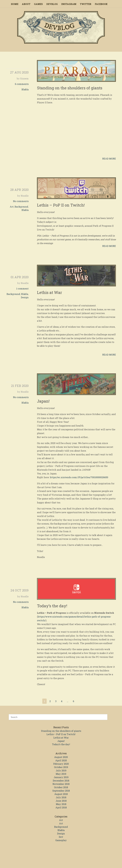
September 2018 (61, 791)
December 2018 (61, 781)
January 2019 (61, 777)
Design (25, 297)
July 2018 (61, 797)
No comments (21, 201)
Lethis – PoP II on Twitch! (61, 205)
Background (21, 207)
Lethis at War (50, 292)
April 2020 (61, 760)
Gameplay (61, 840)
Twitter (86, 4)
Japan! (43, 401)
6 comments (22, 84)
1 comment (22, 289)
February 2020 (61, 764)
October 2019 (61, 767)
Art (12, 207)
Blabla (25, 89)
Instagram (69, 4)
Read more (109, 159)
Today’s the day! (52, 606)
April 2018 (61, 807)
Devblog (52, 4)
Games (38, 4)
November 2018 (61, 784)
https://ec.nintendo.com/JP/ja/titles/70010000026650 (79, 477)
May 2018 (61, 804)
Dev (61, 837)
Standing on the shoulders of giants (70, 88)
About (26, 4)
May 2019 (61, 774)
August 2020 (61, 757)
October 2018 (61, 787)
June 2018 (61, 801)
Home (15, 4)
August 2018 (61, 794)
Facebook (101, 4)
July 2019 (61, 770)
